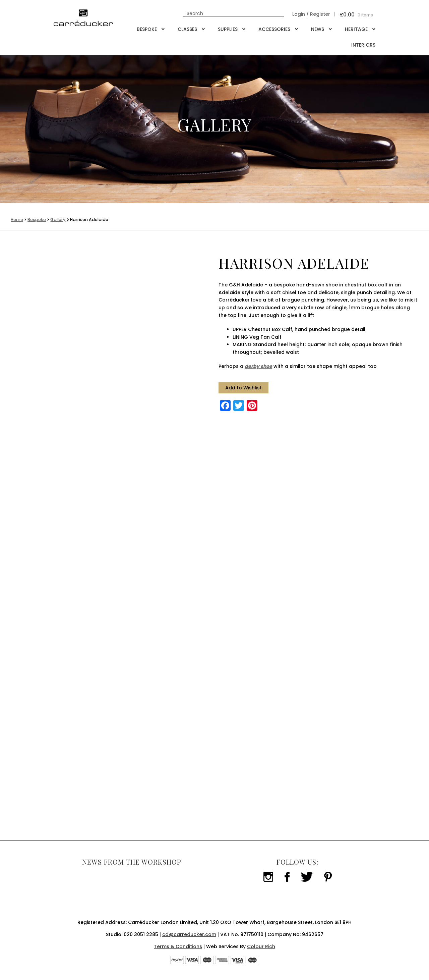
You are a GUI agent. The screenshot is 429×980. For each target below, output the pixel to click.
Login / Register (311, 14)
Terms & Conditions (178, 946)
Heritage (356, 29)
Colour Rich (261, 946)
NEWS (318, 29)
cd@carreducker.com (189, 934)
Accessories (274, 29)
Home (17, 220)
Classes (187, 29)
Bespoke (147, 29)
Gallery (58, 220)
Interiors (363, 45)
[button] (243, 388)
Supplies (228, 29)
